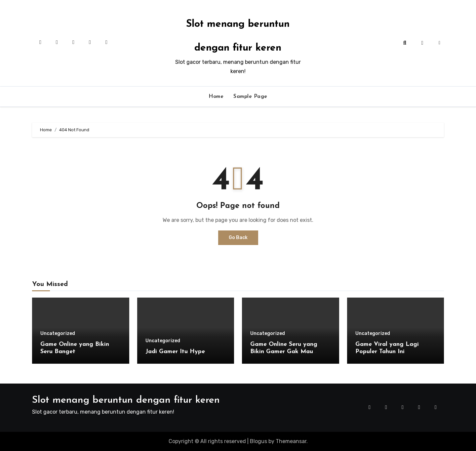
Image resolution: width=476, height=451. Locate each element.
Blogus (258, 441)
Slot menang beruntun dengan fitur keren (126, 400)
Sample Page (250, 97)
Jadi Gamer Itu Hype (175, 352)
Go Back (238, 238)
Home (216, 97)
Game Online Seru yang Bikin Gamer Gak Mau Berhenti (284, 351)
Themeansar (291, 441)
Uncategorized (58, 334)
